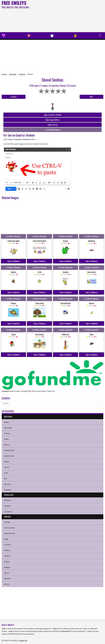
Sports (7, 573)
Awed (6, 439)
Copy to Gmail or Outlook (53, 115)
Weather (7, 578)
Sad (5, 478)
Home (4, 74)
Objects (22, 74)
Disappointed (9, 450)
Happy (7, 461)
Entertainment (10, 533)
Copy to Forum (53, 125)
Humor (7, 467)
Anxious (7, 433)
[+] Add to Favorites (14, 236)
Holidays (7, 506)
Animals (7, 522)
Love (6, 473)
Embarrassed (9, 456)
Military (7, 550)
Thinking (7, 490)
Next (91, 97)
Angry (6, 422)
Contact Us (23, 640)
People (7, 562)
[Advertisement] (71, 16)
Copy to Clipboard (14, 261)
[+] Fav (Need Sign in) (53, 130)
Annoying (8, 428)
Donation (5, 391)
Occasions (8, 511)
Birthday (7, 500)
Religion (7, 567)
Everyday (13, 74)
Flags (6, 539)
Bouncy (7, 445)
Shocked (7, 484)
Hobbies (7, 545)
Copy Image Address (53, 120)
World (6, 584)
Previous (14, 97)
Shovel (30, 74)
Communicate (9, 528)
